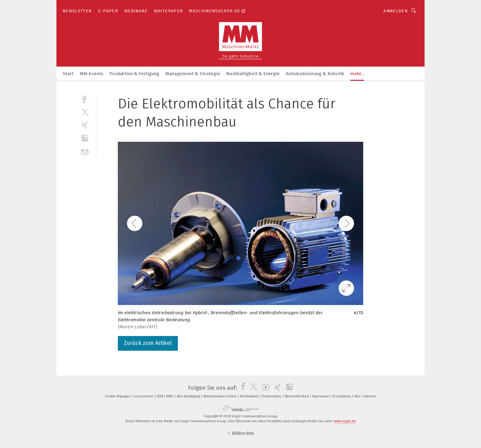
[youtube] (264, 388)
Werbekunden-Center (221, 396)
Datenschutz (273, 396)
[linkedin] (85, 138)
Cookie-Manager (118, 396)
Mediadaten (250, 396)
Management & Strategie (193, 74)
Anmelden (396, 11)
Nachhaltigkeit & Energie (253, 74)
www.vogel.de (345, 421)
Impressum (321, 396)
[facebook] (85, 99)
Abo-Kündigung (189, 396)
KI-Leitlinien (342, 396)
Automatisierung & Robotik (315, 74)
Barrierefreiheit (297, 396)
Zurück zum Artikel (148, 343)
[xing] (85, 125)
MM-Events (92, 74)
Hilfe (170, 396)
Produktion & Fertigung (134, 74)
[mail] (85, 151)
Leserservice (144, 396)
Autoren (370, 396)
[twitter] (85, 112)
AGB (160, 396)
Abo (358, 396)
